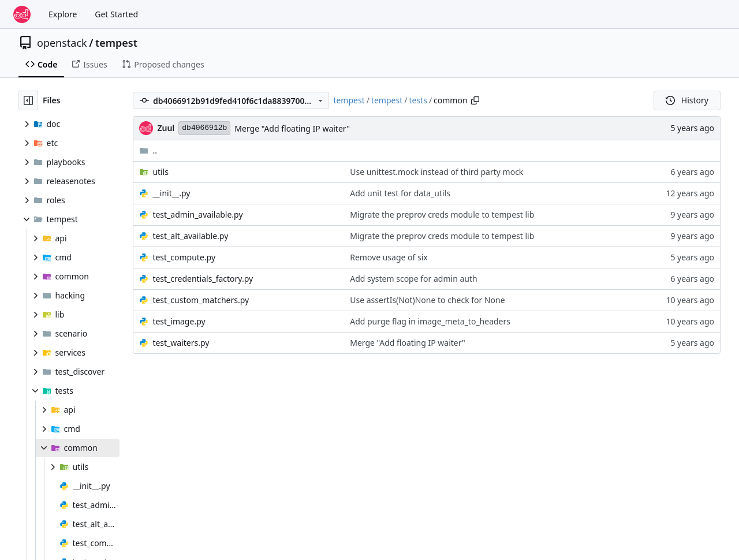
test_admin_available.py (197, 214)
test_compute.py (184, 257)
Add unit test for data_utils (400, 193)
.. (148, 150)
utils (161, 172)
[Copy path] (475, 100)
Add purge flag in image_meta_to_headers (430, 321)
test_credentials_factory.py (203, 279)
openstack (62, 43)
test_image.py (179, 321)
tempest (116, 43)
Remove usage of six (389, 257)
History (687, 100)
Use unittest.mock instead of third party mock (436, 172)
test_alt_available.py (190, 236)
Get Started (116, 14)
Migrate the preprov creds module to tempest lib (442, 214)
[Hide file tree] (28, 100)
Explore (63, 14)
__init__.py (171, 193)
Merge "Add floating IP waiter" (292, 128)
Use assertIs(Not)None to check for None (427, 300)
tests (418, 100)
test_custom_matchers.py (201, 300)
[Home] (22, 14)
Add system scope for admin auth (413, 279)
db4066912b (204, 128)
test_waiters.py (181, 343)
